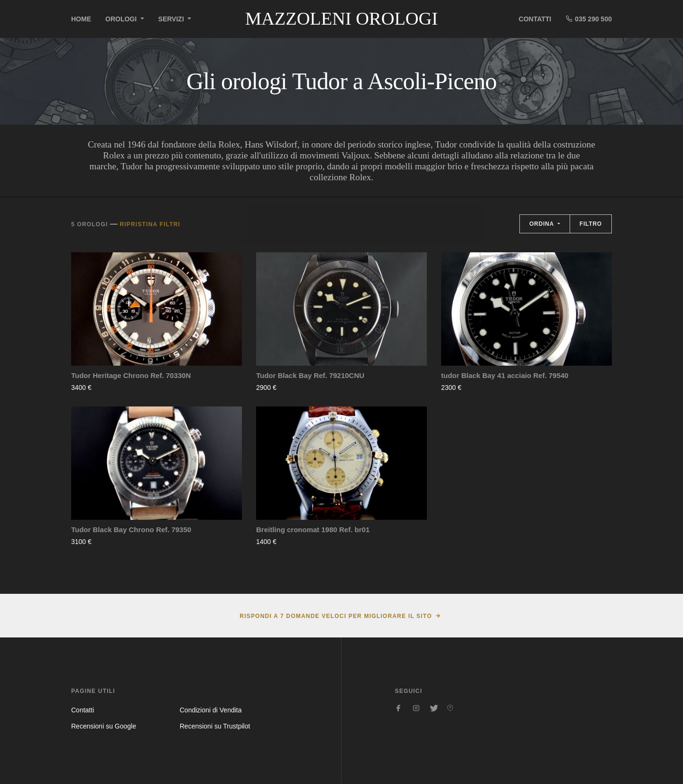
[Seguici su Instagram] (416, 708)
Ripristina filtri (150, 224)
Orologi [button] (122, 19)
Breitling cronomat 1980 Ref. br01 (313, 530)
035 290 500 (589, 19)
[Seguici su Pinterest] (450, 708)
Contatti (535, 19)
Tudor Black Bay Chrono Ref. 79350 (131, 530)
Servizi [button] (172, 19)
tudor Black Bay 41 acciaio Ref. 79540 (505, 375)
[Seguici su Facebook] (399, 708)
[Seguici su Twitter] (433, 708)
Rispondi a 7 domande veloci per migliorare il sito (336, 616)
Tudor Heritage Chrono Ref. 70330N (131, 375)
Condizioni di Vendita (211, 710)
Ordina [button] (543, 224)
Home (81, 19)
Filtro (591, 224)
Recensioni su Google (104, 726)
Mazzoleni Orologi (341, 18)
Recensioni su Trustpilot (215, 726)
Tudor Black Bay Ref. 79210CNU (310, 375)
